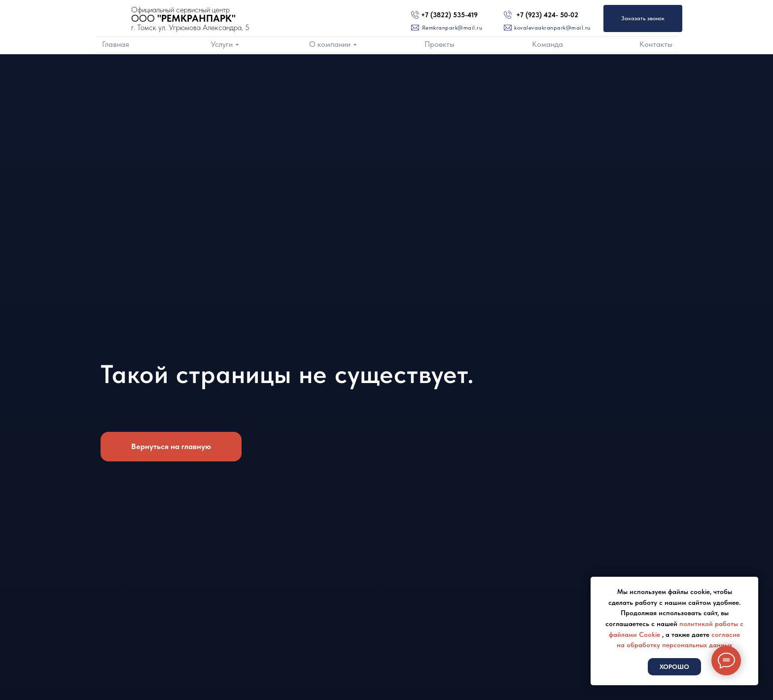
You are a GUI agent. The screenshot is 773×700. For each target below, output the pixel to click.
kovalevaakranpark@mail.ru (552, 28)
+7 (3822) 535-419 (449, 15)
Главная (116, 44)
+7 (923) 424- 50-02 (547, 15)
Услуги (222, 44)
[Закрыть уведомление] (751, 584)
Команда (547, 44)
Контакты (656, 44)
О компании (330, 44)
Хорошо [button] (674, 667)
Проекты (439, 44)
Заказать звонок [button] (643, 18)
